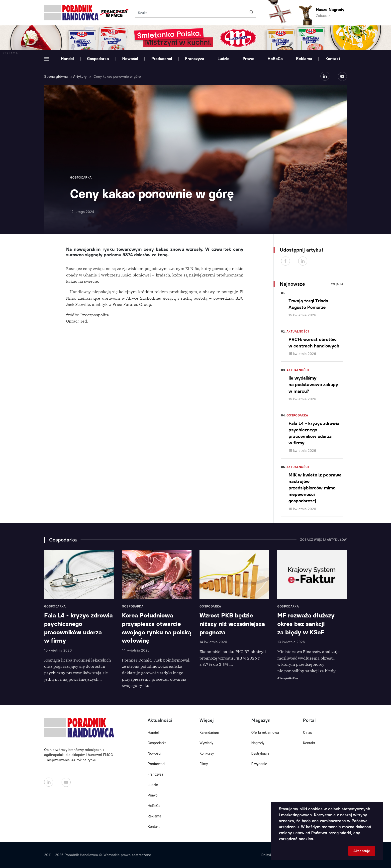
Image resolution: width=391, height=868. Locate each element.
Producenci (162, 59)
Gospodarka (98, 59)
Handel (67, 59)
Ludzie (223, 59)
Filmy (204, 764)
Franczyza (195, 59)
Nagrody (258, 743)
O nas (307, 733)
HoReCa (275, 59)
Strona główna (56, 77)
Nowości (130, 59)
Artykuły (80, 77)
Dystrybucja (260, 753)
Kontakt (333, 59)
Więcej (337, 284)
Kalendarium (209, 733)
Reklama (304, 59)
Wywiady (206, 743)
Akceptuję (362, 851)
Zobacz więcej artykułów (324, 540)
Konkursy (207, 753)
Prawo (248, 59)
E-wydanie (259, 764)
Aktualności (298, 332)
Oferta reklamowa (265, 733)
